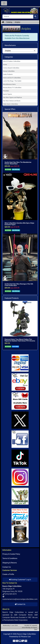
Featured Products (12, 298)
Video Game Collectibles (11, 104)
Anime (5, 65)
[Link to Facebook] (20, 439)
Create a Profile (8, 574)
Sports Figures (8, 94)
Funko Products (8, 74)
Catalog (9, 22)
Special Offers (10, 109)
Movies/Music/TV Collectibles (12, 88)
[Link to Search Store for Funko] (20, 526)
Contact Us (7, 567)
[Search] (18, 17)
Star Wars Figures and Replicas (12, 97)
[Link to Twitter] (20, 420)
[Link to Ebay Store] (20, 382)
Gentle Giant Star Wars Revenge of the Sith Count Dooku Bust (19, 285)
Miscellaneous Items (9, 84)
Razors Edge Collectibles (26, 634)
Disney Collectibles (9, 71)
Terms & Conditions (10, 558)
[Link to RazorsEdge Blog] (20, 458)
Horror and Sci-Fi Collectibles (12, 78)
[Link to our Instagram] (20, 477)
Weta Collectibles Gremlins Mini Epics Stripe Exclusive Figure (19, 224)
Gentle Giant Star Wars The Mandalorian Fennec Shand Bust (18, 163)
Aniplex (17, 22)
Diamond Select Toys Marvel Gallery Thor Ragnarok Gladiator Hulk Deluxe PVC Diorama (20, 340)
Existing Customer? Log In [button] (20, 580)
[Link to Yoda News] (20, 496)
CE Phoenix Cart (25, 637)
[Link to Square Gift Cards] (20, 401)
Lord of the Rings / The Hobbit (12, 81)
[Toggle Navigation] (4, 3)
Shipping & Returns (10, 563)
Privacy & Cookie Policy (11, 554)
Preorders (6, 91)
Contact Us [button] (20, 604)
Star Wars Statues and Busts (12, 101)
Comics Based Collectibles (11, 68)
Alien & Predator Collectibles (12, 61)
